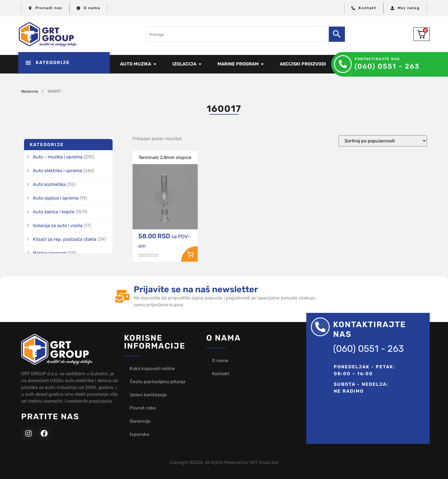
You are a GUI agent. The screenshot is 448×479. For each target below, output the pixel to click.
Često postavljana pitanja (158, 382)
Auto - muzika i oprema (58, 157)
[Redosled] (383, 141)
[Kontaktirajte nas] (343, 64)
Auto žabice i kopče (54, 212)
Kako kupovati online (152, 368)
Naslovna (30, 91)
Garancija (140, 421)
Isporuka (139, 434)
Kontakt (221, 374)
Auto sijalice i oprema (56, 198)
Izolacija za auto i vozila (58, 225)
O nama (220, 360)
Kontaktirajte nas (377, 59)
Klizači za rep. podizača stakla (65, 239)
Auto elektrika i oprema (57, 171)
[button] (64, 63)
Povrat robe (143, 408)
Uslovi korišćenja (148, 395)
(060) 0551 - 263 (387, 66)
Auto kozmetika (49, 184)
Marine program (50, 253)
